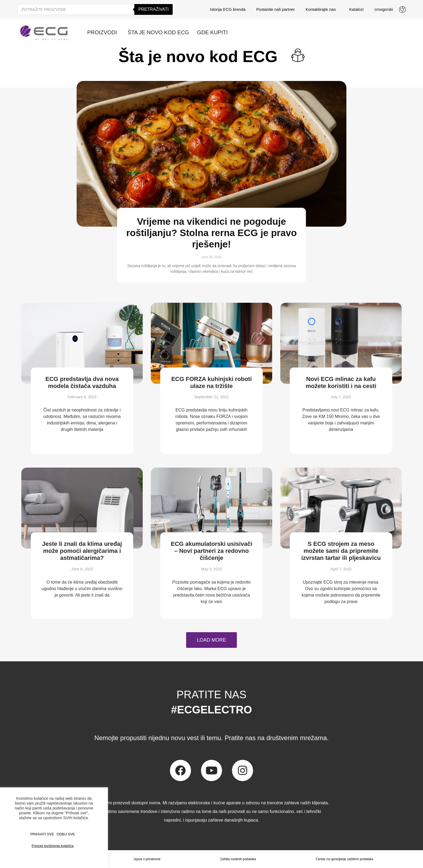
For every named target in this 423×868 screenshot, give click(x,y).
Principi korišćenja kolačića (52, 846)
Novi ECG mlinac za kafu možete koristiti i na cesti (341, 382)
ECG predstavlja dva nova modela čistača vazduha (82, 382)
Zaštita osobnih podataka (238, 859)
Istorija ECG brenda (228, 9)
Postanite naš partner (276, 9)
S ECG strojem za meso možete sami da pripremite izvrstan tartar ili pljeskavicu (341, 551)
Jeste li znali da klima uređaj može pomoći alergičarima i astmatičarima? (82, 551)
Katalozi (356, 9)
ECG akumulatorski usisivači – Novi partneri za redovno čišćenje (211, 551)
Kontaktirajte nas (322, 9)
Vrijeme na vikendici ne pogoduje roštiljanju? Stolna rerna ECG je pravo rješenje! (211, 233)
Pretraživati (153, 9)
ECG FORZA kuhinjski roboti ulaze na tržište (212, 382)
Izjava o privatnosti (147, 859)
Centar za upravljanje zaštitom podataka (344, 859)
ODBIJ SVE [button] (66, 834)
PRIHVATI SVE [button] (42, 834)
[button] (211, 640)
